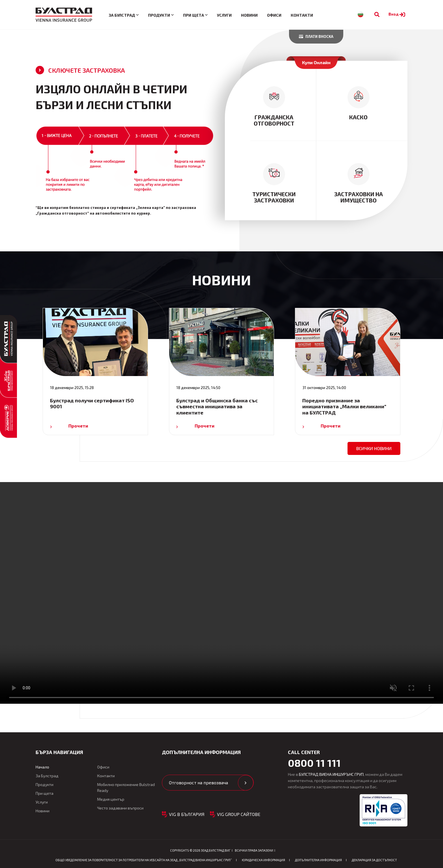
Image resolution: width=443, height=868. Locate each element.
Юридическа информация (263, 860)
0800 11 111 (314, 763)
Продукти (44, 784)
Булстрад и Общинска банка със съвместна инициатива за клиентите (217, 406)
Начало (42, 767)
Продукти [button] (159, 15)
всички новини (374, 448)
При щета (44, 793)
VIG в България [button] (187, 814)
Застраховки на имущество (359, 197)
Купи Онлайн (316, 62)
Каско (358, 117)
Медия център (111, 799)
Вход (398, 14)
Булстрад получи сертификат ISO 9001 (92, 403)
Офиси (274, 15)
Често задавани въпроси (120, 808)
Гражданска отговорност (274, 120)
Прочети (78, 426)
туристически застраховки (274, 197)
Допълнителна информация (318, 860)
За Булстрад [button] (122, 15)
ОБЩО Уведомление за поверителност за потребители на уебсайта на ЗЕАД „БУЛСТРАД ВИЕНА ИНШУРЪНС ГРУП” (144, 860)
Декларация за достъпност (374, 860)
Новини (249, 15)
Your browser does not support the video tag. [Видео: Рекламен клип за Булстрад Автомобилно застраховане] (221, 593)
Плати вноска (316, 36)
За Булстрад (47, 776)
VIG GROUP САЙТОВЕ (239, 814)
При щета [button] (194, 15)
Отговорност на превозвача (198, 782)
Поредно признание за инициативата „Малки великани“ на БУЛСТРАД (344, 406)
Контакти (302, 15)
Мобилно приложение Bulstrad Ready (126, 787)
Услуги (224, 15)
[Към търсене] (377, 15)
